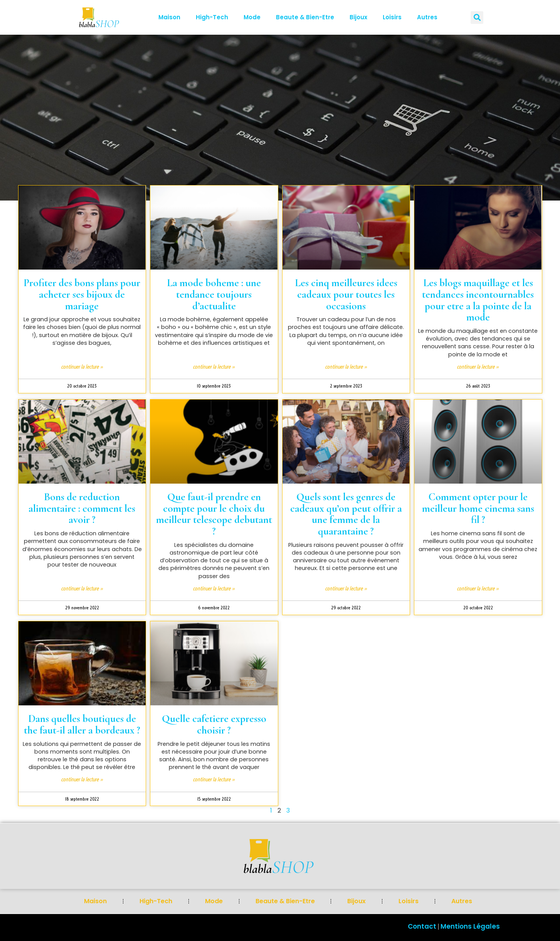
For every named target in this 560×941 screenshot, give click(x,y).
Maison (169, 17)
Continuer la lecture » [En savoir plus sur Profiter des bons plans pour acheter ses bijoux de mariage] (82, 367)
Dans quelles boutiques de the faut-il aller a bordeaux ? (82, 724)
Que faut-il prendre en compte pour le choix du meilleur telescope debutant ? (214, 514)
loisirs (392, 17)
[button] (477, 18)
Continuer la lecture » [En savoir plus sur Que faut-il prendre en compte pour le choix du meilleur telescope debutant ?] (214, 589)
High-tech (212, 17)
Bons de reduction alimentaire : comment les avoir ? (82, 508)
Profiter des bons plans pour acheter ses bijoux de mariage (82, 294)
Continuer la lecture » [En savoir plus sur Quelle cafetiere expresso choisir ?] (214, 779)
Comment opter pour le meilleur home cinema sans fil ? (478, 508)
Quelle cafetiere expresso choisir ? (214, 724)
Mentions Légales (470, 926)
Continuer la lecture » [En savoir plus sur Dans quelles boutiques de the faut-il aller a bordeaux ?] (82, 779)
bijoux (358, 17)
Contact (422, 926)
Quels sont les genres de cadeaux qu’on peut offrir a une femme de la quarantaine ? (346, 514)
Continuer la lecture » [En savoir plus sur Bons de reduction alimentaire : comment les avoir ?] (82, 589)
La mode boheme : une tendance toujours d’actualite (214, 294)
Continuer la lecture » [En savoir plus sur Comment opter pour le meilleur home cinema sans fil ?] (478, 589)
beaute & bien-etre (305, 17)
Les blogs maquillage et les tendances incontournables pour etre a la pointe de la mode (478, 300)
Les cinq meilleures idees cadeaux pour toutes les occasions (346, 294)
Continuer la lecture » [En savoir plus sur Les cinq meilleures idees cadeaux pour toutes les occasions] (346, 367)
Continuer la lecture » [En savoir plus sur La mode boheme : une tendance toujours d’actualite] (214, 367)
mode (252, 17)
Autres (427, 17)
